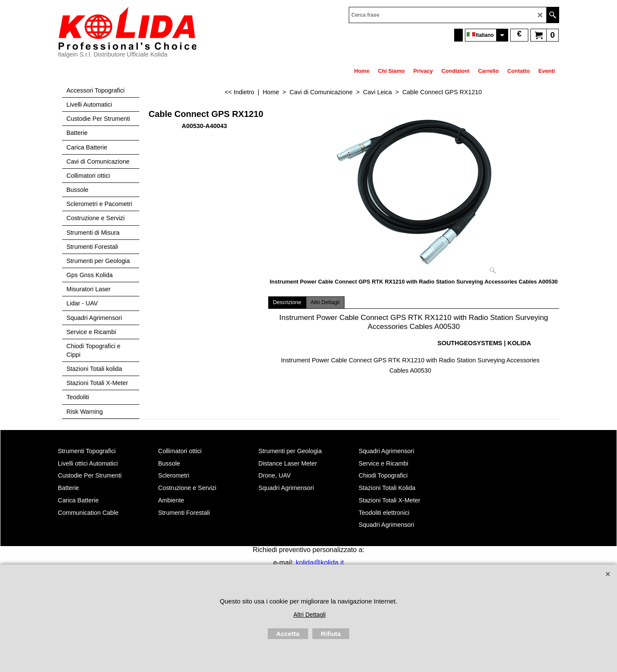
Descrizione (287, 302)
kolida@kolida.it (320, 563)
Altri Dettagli (325, 302)
